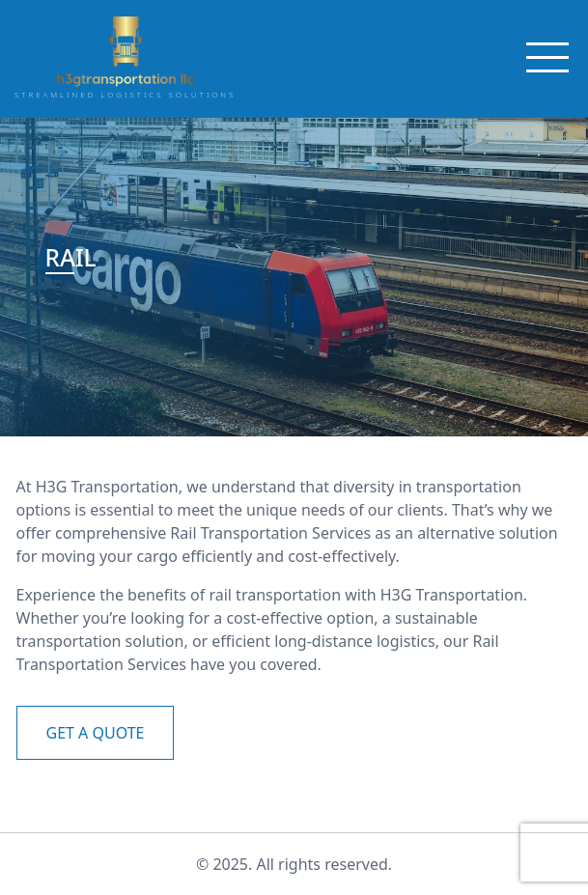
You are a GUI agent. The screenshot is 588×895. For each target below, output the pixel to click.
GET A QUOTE (96, 733)
